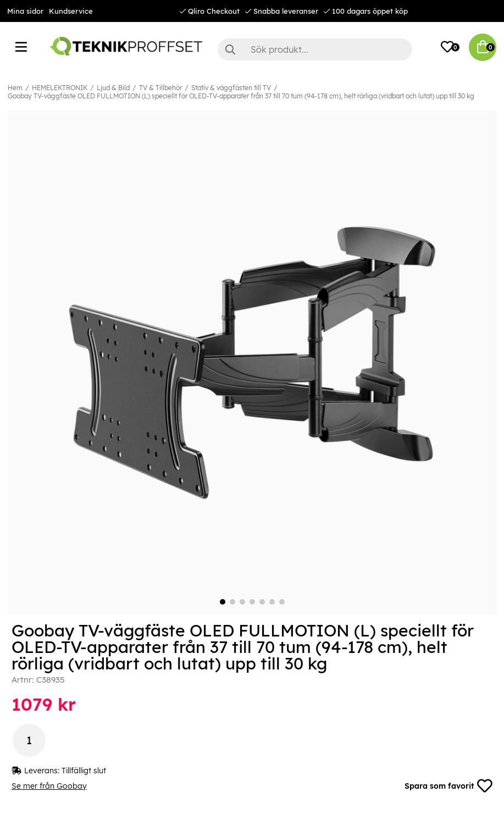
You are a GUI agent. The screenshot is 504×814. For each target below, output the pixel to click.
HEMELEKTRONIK (60, 88)
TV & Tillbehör (160, 88)
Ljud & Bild (113, 88)
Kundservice (71, 11)
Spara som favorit (448, 786)
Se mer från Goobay (49, 786)
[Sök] (315, 49)
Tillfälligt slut (84, 771)
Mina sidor (25, 11)
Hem (15, 88)
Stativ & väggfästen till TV (231, 88)
